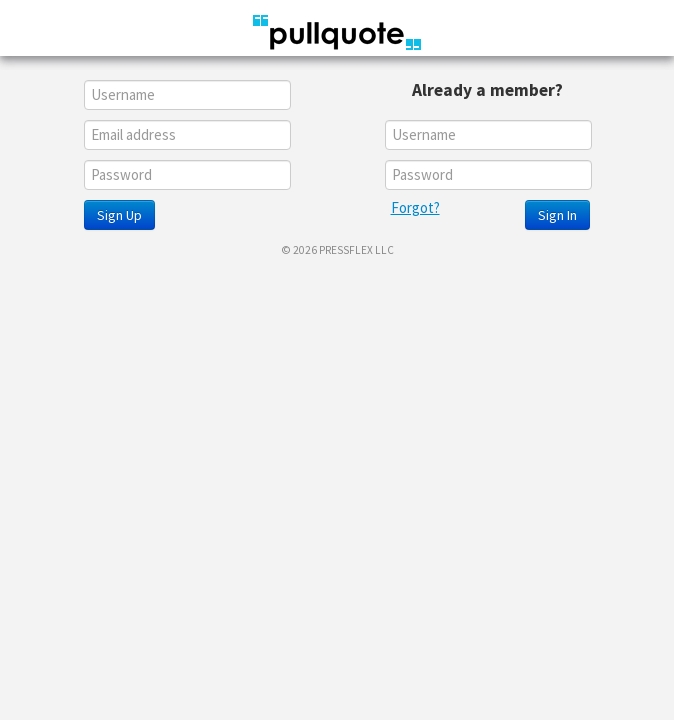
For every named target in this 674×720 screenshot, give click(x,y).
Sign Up (119, 215)
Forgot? (415, 207)
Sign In (557, 215)
